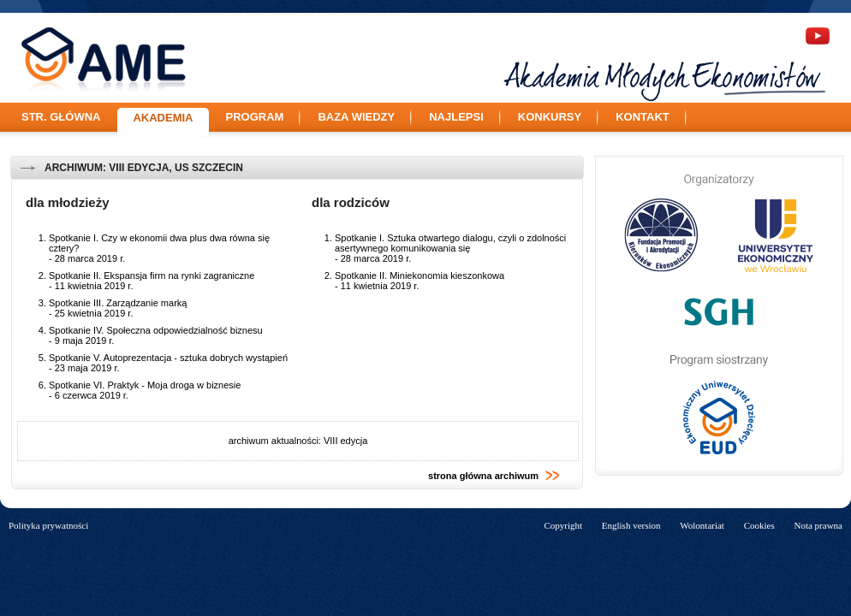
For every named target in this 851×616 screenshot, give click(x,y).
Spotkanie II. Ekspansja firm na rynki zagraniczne (152, 275)
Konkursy (550, 117)
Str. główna (61, 117)
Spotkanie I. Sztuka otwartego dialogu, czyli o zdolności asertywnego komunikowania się (450, 243)
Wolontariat (702, 525)
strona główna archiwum (494, 475)
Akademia (163, 118)
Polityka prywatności (48, 525)
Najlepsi (456, 117)
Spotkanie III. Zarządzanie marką (118, 303)
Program (255, 117)
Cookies (759, 525)
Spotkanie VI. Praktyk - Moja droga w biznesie (145, 385)
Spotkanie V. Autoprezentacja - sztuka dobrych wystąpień (168, 358)
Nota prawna (818, 525)
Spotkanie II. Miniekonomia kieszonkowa (420, 275)
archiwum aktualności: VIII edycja (298, 441)
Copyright (563, 525)
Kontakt (643, 117)
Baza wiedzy (356, 117)
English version (631, 525)
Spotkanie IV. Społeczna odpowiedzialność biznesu (156, 330)
